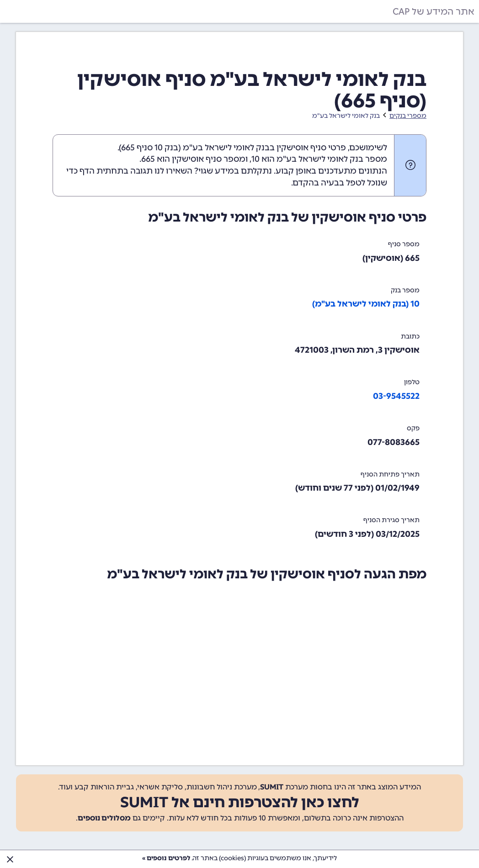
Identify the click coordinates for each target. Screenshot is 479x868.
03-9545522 (396, 396)
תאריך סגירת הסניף (391, 520)
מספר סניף (404, 244)
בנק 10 (166, 148)
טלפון (412, 382)
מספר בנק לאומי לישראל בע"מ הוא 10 (319, 159)
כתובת (410, 336)
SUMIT (272, 787)
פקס (413, 428)
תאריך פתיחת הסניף (390, 474)
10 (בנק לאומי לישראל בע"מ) (366, 304)
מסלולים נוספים (104, 818)
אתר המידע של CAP (434, 11)
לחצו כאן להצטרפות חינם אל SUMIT (240, 802)
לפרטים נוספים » (166, 858)
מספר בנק (405, 290)
